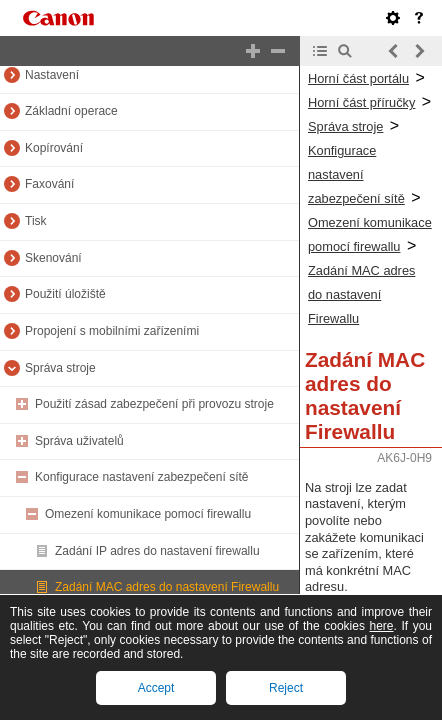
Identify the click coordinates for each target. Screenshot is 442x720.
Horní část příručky (361, 102)
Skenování (53, 258)
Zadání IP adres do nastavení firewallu (157, 551)
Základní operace (71, 111)
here (381, 626)
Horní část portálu (358, 78)
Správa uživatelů (79, 441)
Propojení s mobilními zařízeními (112, 331)
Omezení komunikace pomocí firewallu (148, 514)
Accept (156, 688)
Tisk (36, 221)
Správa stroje (60, 368)
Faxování (49, 184)
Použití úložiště (65, 294)
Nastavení (52, 75)
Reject (286, 688)
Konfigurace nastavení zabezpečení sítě (141, 477)
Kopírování (54, 148)
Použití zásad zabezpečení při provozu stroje (154, 404)
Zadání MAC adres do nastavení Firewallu (167, 587)
